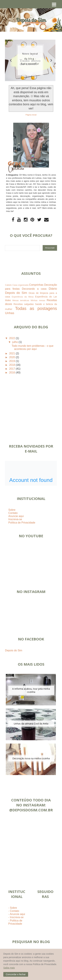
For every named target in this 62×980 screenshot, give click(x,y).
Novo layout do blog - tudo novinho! (30, 59)
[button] (16, 974)
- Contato (14, 911)
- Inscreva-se (16, 917)
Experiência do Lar (46, 297)
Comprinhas (36, 285)
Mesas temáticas (21, 300)
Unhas (10, 313)
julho (15, 342)
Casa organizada (20, 285)
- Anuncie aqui (17, 914)
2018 (12, 365)
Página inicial (31, 115)
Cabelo (8, 285)
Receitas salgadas (24, 304)
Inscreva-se (15, 519)
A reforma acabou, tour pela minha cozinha (31, 690)
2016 (12, 373)
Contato (13, 513)
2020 (12, 357)
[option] (30, 60)
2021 (12, 353)
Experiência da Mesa (23, 297)
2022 (12, 338)
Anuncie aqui (16, 516)
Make (8, 300)
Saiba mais (9, 968)
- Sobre (13, 908)
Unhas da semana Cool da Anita (31, 724)
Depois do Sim (14, 650)
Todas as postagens (36, 308)
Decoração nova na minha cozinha (31, 758)
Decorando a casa (34, 289)
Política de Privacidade (22, 523)
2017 (12, 369)
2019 (12, 361)
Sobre (12, 510)
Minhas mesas (38, 300)
